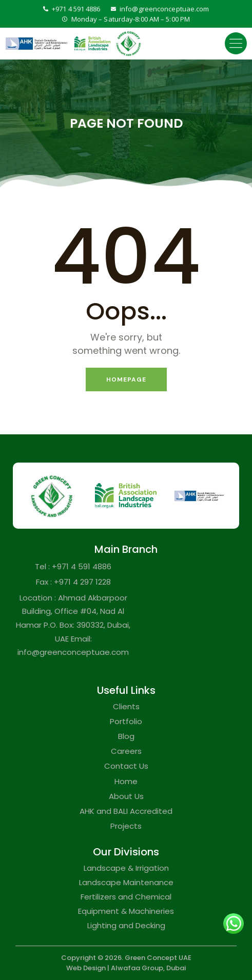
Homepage (126, 379)
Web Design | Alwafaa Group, (115, 968)
